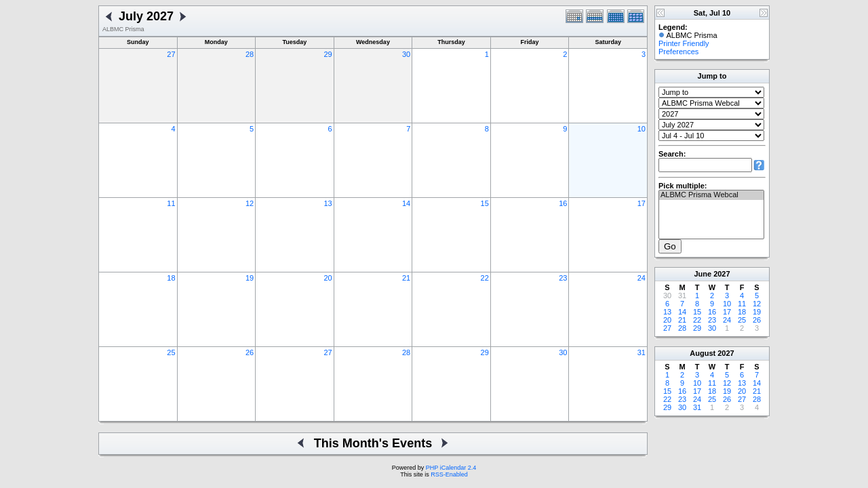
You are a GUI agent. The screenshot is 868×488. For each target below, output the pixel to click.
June (703, 274)
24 (642, 278)
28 (250, 54)
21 (406, 278)
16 (563, 203)
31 (642, 352)
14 (406, 203)
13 (328, 203)
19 (250, 278)
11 (171, 203)
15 (485, 203)
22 (485, 278)
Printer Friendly (684, 43)
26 (250, 352)
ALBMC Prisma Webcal (711, 195)
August (703, 353)
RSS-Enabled (449, 474)
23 (563, 278)
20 (328, 278)
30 (406, 54)
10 (642, 129)
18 (171, 278)
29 (328, 54)
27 (171, 54)
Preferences (678, 52)
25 (171, 352)
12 (250, 203)
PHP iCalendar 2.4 (451, 468)
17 (642, 203)
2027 (722, 274)
